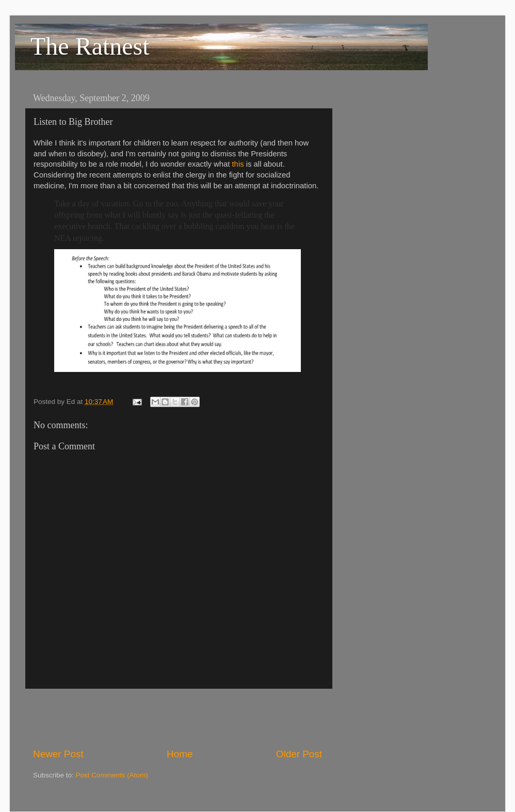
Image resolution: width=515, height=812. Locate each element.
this (238, 164)
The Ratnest (90, 46)
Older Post (299, 754)
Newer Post (58, 754)
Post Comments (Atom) (112, 775)
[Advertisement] (178, 718)
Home (180, 754)
